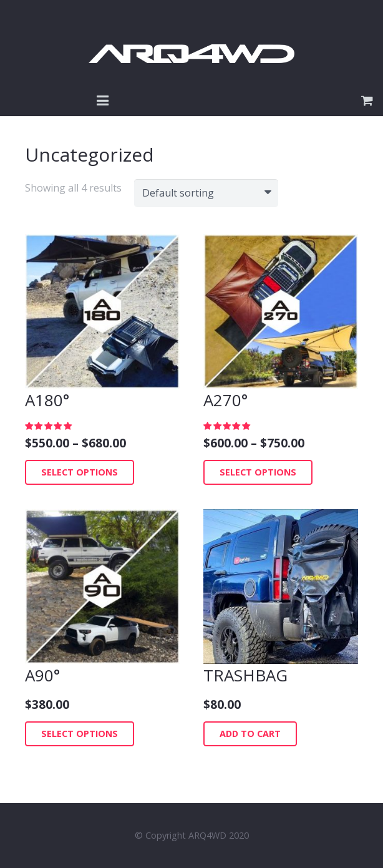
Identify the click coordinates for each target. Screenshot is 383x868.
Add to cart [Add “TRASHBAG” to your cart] (250, 734)
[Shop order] (206, 193)
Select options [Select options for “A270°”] (258, 472)
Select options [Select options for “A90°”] (80, 734)
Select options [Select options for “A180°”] (80, 472)
